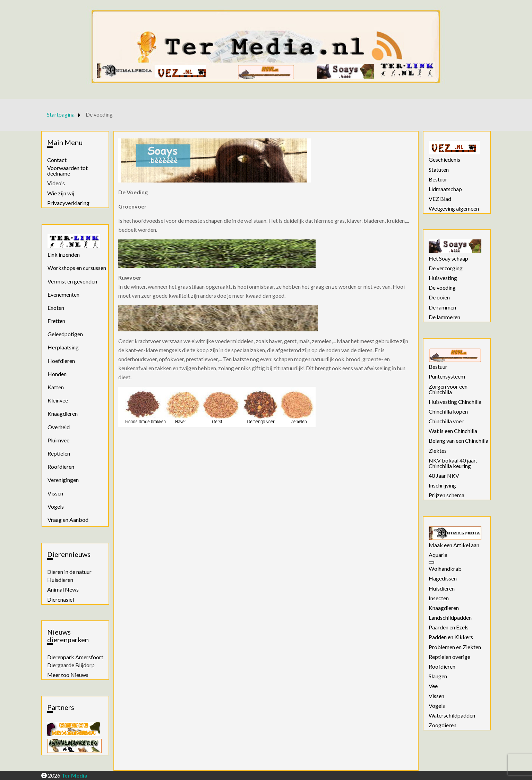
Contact (57, 160)
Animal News (63, 590)
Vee (433, 686)
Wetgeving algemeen (454, 209)
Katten (56, 387)
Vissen (55, 493)
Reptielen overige (449, 657)
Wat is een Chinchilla (453, 431)
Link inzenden (64, 255)
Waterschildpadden (452, 715)
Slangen (438, 676)
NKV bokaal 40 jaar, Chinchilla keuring (453, 463)
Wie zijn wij (61, 193)
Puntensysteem (447, 376)
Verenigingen (63, 480)
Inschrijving (442, 485)
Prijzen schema (447, 495)
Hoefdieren (61, 361)
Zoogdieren (443, 725)
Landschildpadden (450, 618)
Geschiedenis (444, 160)
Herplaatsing (63, 347)
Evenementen (63, 294)
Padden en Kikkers (451, 637)
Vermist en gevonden (72, 281)
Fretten (56, 321)
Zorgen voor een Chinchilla (448, 389)
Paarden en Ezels (449, 627)
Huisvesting (443, 278)
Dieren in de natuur (69, 572)
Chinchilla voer (446, 421)
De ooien (439, 297)
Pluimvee (58, 440)
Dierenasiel (61, 600)
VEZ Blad (440, 199)
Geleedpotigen (65, 334)
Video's (56, 183)
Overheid (59, 427)
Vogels (56, 506)
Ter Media (74, 775)
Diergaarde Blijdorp (71, 665)
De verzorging (446, 268)
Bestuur (438, 179)
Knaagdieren (63, 413)
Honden (57, 374)
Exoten (56, 308)
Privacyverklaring (68, 203)
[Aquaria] (431, 562)
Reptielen (59, 453)
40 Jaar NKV (444, 476)
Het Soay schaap (448, 258)
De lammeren (444, 317)
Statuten (439, 170)
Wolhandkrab (445, 569)
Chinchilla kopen (448, 412)
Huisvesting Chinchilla (455, 402)
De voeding (442, 288)
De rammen (442, 307)
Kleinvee (58, 400)
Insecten (439, 598)
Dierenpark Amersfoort (75, 657)
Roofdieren (61, 467)
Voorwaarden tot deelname (67, 171)
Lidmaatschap (445, 189)
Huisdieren (60, 580)
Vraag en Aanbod (68, 520)
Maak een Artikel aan (454, 545)
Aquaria (438, 555)
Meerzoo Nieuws (68, 675)
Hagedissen (443, 578)
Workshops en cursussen (77, 268)
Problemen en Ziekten (455, 647)
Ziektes (438, 451)
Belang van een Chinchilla (458, 441)
